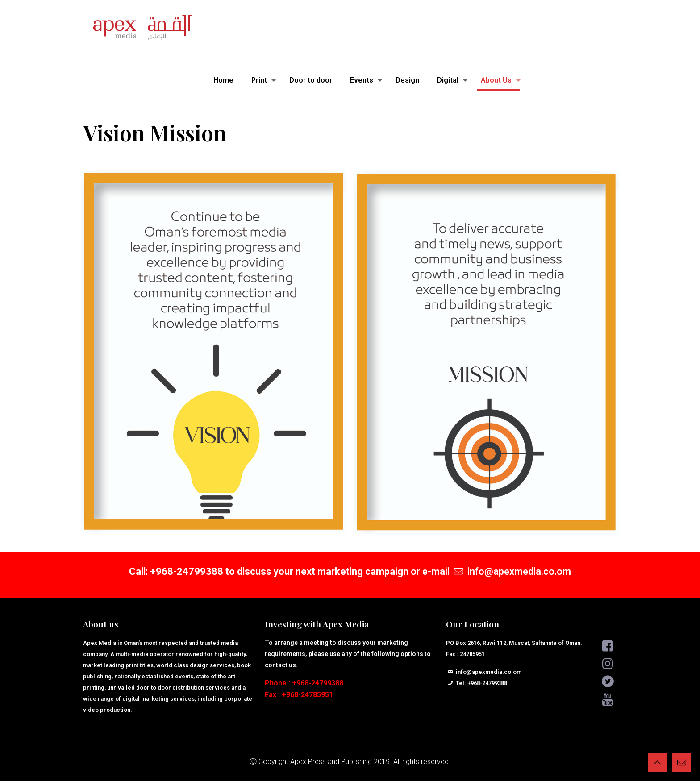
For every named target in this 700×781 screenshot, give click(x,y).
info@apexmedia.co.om (519, 571)
